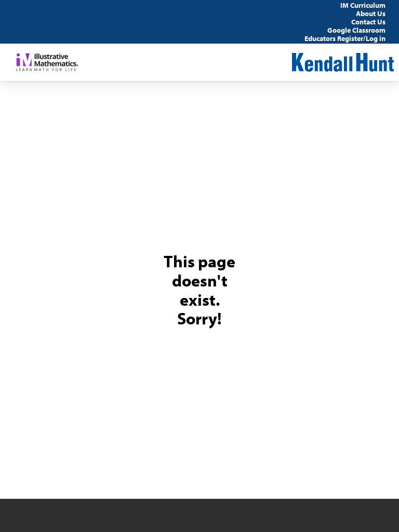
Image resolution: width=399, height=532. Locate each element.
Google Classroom (356, 30)
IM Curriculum (363, 5)
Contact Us (368, 22)
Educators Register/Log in (345, 38)
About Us (371, 13)
